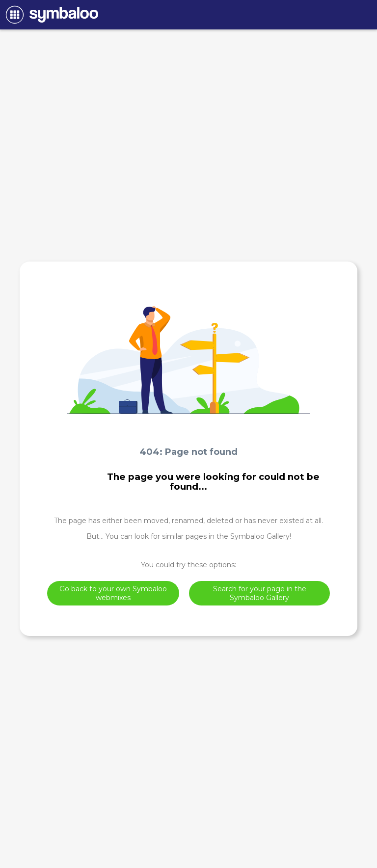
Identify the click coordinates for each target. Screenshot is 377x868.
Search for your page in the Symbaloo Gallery (260, 593)
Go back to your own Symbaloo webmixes (113, 593)
